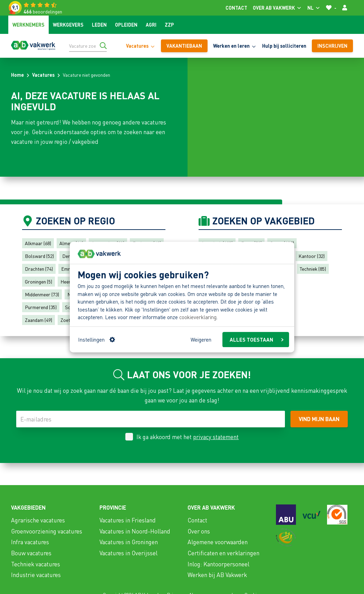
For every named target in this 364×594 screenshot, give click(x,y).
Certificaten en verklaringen (223, 553)
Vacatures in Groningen (129, 542)
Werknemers (28, 25)
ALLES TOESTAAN (257, 340)
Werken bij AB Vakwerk (217, 575)
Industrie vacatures (36, 575)
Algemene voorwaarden (218, 542)
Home (17, 75)
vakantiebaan (184, 46)
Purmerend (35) (41, 307)
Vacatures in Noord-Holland (135, 531)
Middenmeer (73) (42, 294)
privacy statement (216, 437)
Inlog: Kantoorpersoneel (218, 564)
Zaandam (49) (39, 320)
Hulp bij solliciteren (284, 46)
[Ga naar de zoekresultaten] (103, 46)
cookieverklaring (198, 317)
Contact (236, 8)
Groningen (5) (39, 281)
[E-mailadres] (151, 419)
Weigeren (201, 340)
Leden (99, 25)
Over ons (199, 531)
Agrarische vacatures (38, 520)
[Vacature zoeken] (88, 46)
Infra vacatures (30, 542)
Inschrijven (332, 46)
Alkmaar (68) (38, 243)
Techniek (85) (313, 269)
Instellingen (97, 340)
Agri (151, 25)
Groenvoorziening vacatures (47, 531)
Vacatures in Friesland (128, 520)
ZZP (169, 25)
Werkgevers (68, 25)
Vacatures (43, 75)
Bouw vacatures (31, 553)
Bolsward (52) (39, 256)
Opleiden (126, 25)
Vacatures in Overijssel (128, 553)
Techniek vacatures (36, 564)
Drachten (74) (39, 269)
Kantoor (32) (312, 256)
